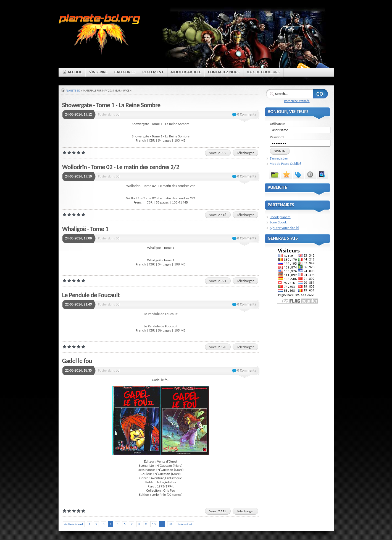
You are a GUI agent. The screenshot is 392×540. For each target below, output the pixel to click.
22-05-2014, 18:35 (79, 370)
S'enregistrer (279, 158)
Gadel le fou (77, 361)
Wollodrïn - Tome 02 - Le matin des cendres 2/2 (121, 167)
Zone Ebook (278, 222)
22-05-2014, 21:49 (79, 304)
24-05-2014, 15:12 (79, 114)
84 (171, 524)
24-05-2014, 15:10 (79, 176)
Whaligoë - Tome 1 (85, 229)
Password (277, 137)
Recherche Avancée (297, 101)
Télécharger (245, 153)
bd (118, 114)
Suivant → (185, 524)
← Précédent (74, 524)
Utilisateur (277, 124)
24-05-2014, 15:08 (79, 238)
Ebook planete (280, 217)
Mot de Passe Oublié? (285, 164)
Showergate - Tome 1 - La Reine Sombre (111, 105)
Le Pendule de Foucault (91, 295)
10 (154, 524)
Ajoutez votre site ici (284, 228)
